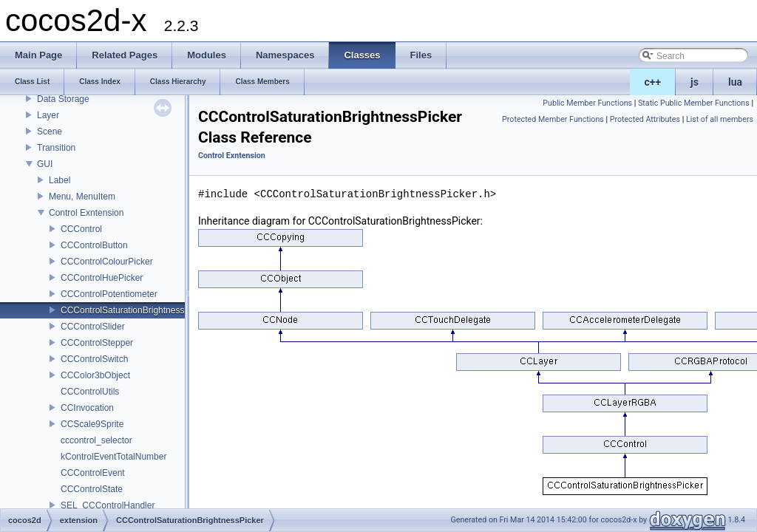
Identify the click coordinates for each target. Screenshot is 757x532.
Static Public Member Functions (694, 103)
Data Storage (63, 99)
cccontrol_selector (96, 440)
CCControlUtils (90, 392)
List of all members (720, 119)
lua (735, 82)
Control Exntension (86, 213)
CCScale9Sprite (92, 424)
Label (60, 180)
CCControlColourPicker (107, 262)
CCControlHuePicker (102, 278)
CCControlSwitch (94, 359)
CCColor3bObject (95, 375)
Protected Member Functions (553, 119)
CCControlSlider (93, 327)
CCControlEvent (93, 473)
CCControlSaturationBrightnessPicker (135, 310)
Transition (56, 148)
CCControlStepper (97, 343)
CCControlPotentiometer (109, 294)
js (695, 82)
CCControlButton (94, 245)
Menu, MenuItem (82, 197)
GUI (45, 164)
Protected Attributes (645, 119)
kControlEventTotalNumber (113, 457)
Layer (48, 115)
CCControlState (92, 489)
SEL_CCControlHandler (108, 505)
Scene (50, 132)
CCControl (81, 229)
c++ (653, 82)
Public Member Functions (587, 103)
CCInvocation (87, 408)
